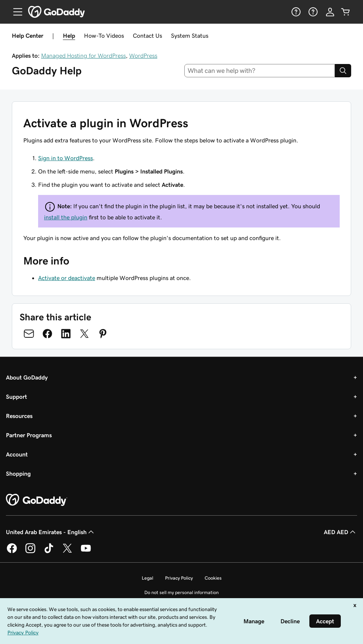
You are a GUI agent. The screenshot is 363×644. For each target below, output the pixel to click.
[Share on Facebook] (47, 334)
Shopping (18, 473)
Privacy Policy (179, 578)
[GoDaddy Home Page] (37, 500)
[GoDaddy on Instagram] (30, 552)
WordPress (143, 55)
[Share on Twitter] (84, 334)
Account (17, 454)
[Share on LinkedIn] (66, 334)
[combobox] (260, 71)
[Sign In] (330, 12)
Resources (19, 416)
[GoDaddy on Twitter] (67, 552)
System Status (190, 36)
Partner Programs (29, 435)
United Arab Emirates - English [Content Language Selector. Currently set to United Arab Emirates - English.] (51, 532)
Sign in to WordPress (65, 158)
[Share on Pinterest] (103, 334)
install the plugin (66, 217)
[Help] (295, 12)
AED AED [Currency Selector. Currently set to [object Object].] (340, 532)
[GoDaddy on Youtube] (86, 552)
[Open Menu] (15, 12)
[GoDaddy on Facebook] (12, 552)
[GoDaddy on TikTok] (49, 552)
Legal (147, 578)
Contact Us (147, 36)
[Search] (343, 71)
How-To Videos (104, 36)
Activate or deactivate (67, 278)
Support (16, 397)
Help (69, 36)
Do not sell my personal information (181, 592)
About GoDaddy (27, 377)
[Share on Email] (29, 334)
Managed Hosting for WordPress (83, 55)
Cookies (213, 578)
